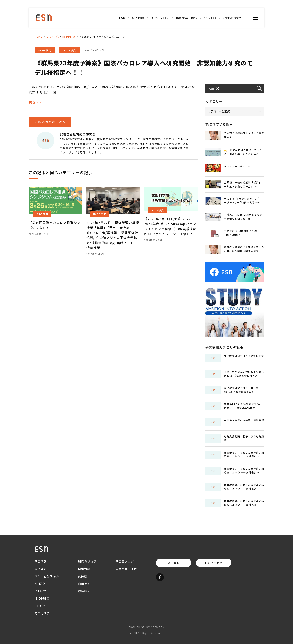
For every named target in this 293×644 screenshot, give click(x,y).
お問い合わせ (232, 18)
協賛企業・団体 (187, 18)
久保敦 (83, 576)
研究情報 (138, 18)
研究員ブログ (160, 18)
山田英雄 (84, 584)
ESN (122, 18)
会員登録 (210, 18)
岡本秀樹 (84, 569)
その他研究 (42, 613)
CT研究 (40, 606)
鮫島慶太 (84, 591)
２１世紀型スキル (47, 576)
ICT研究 (40, 591)
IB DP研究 (52, 36)
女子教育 (41, 569)
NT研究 (40, 584)
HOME (38, 36)
